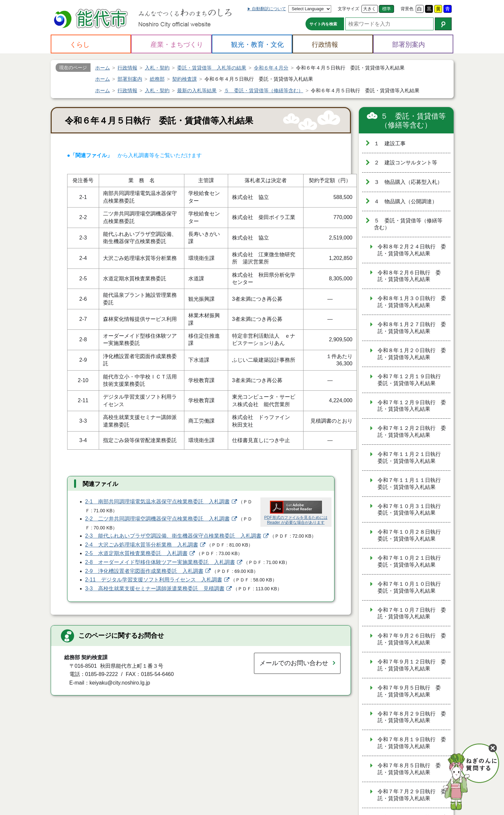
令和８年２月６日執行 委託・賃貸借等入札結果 (409, 276)
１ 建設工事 (390, 143)
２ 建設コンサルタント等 (406, 163)
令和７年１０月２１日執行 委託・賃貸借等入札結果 (412, 561)
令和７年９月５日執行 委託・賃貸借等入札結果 (409, 691)
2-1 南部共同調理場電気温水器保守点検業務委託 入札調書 (158, 502)
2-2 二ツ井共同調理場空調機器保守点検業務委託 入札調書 (158, 519)
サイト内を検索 (323, 24)
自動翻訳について (269, 9)
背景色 (407, 9)
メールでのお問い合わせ (294, 663)
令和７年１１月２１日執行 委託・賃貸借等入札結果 (412, 458)
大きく (370, 9)
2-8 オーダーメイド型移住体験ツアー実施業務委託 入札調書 (160, 562)
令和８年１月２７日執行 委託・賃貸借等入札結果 (412, 328)
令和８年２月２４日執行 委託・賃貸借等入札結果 (412, 250)
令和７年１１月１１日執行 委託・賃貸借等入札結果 (412, 484)
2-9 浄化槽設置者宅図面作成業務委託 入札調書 (144, 571)
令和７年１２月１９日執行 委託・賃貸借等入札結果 (412, 380)
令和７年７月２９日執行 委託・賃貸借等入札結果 (412, 795)
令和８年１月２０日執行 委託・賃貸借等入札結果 (412, 354)
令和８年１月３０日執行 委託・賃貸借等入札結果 (412, 302)
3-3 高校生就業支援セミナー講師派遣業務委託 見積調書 (155, 589)
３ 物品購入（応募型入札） (408, 182)
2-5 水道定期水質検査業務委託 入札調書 (136, 553)
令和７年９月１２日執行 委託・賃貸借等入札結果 (412, 665)
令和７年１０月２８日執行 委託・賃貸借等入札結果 (412, 535)
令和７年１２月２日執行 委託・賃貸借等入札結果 (412, 432)
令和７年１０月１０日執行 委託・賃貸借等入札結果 (412, 587)
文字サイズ (348, 9)
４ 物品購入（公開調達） (406, 201)
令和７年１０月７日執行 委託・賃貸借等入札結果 (412, 613)
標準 (386, 9)
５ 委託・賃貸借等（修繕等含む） (413, 121)
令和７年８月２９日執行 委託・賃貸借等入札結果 (412, 717)
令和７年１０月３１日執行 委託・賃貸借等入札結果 (412, 510)
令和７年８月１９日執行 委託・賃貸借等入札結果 (412, 743)
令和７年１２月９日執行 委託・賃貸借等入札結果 (412, 406)
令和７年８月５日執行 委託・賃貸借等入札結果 (409, 769)
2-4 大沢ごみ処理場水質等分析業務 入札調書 (142, 545)
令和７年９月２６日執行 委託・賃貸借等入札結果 (412, 639)
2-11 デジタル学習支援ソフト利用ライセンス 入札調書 (154, 580)
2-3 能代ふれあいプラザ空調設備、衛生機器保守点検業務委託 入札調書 (173, 536)
